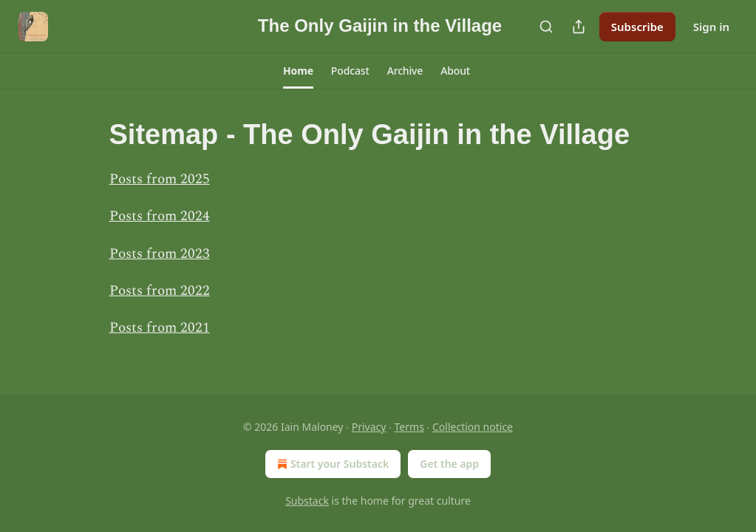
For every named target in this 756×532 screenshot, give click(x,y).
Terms (409, 427)
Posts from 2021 (160, 328)
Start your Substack (331, 464)
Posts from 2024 (160, 216)
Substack (307, 501)
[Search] (546, 27)
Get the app (449, 464)
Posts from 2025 (160, 179)
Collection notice (473, 427)
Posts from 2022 (160, 291)
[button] (298, 71)
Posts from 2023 (160, 254)
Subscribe (637, 27)
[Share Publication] (579, 27)
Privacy (369, 427)
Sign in (711, 27)
